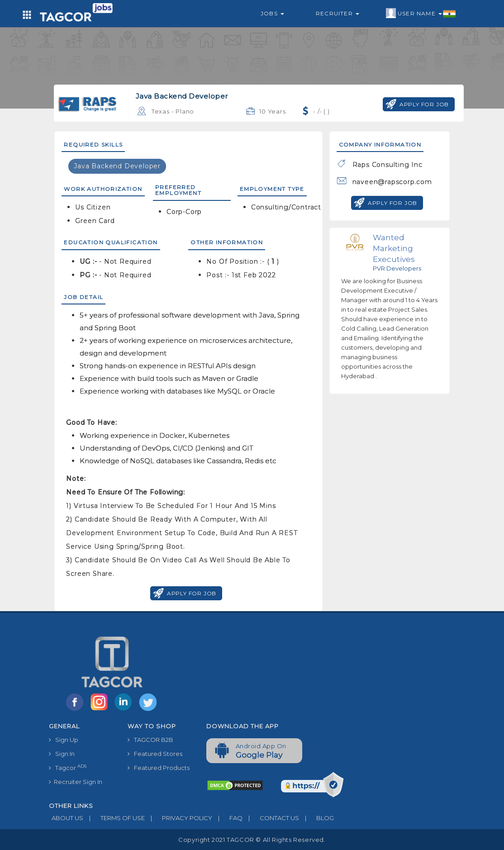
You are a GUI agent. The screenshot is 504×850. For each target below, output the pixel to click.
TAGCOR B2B (150, 740)
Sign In (62, 754)
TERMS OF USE (114, 818)
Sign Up (64, 740)
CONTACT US (271, 818)
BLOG (316, 818)
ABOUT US (66, 818)
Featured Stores (155, 754)
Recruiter (338, 13)
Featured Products (159, 768)
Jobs (272, 13)
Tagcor (68, 767)
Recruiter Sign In (76, 782)
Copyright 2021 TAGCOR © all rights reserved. (252, 840)
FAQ (227, 818)
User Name (421, 14)
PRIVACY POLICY (178, 818)
